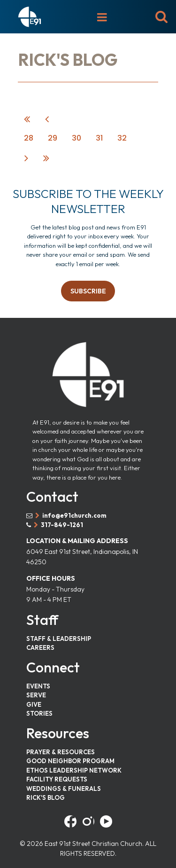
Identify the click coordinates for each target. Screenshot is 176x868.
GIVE (34, 704)
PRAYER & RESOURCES (61, 752)
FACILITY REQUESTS (57, 779)
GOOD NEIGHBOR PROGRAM (70, 761)
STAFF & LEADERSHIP (59, 639)
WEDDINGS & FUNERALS (64, 789)
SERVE (36, 695)
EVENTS (38, 686)
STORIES (39, 713)
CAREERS (40, 647)
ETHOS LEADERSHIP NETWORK (74, 770)
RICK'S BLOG (46, 797)
